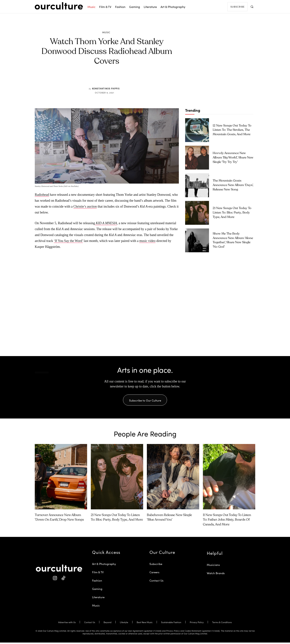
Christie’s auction (85, 206)
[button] (252, 7)
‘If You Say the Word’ (68, 241)
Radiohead (42, 195)
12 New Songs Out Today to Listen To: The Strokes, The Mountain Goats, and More (232, 130)
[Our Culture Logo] (59, 6)
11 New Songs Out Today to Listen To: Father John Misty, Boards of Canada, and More (227, 521)
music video (147, 241)
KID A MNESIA (106, 223)
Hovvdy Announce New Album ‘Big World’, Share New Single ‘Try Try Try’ (233, 158)
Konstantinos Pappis (106, 88)
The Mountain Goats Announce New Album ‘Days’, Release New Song (233, 185)
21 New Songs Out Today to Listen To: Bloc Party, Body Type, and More (232, 213)
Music (106, 32)
